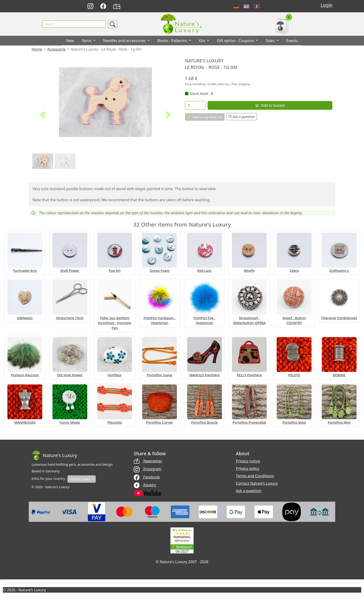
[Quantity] (195, 105)
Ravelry (145, 485)
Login (327, 5)
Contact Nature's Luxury (257, 483)
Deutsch (236, 6)
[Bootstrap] (54, 455)
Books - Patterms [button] (173, 41)
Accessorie (56, 49)
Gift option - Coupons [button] (236, 41)
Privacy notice (248, 461)
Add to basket (270, 105)
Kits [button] (202, 41)
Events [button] (292, 41)
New (70, 41)
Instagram (148, 469)
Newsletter (148, 461)
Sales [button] (271, 41)
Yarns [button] (87, 41)
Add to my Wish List (205, 117)
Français (257, 6)
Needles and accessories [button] (125, 41)
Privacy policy (248, 468)
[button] (43, 115)
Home (37, 49)
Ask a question (242, 117)
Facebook (147, 477)
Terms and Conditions (255, 476)
